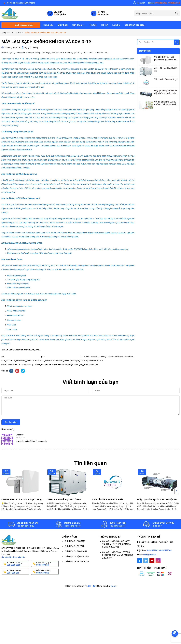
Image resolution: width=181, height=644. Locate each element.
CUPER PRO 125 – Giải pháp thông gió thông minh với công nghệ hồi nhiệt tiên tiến (166, 58)
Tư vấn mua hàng (18, 564)
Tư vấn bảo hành (18, 572)
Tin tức (93, 25)
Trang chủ (48, 25)
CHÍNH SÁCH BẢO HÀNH (76, 551)
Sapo (113, 586)
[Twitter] (146, 561)
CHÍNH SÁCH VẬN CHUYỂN (77, 556)
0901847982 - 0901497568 (159, 550)
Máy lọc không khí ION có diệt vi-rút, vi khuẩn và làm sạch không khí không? (166, 92)
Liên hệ (116, 25)
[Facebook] (140, 561)
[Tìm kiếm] (177, 13)
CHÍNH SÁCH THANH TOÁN (77, 562)
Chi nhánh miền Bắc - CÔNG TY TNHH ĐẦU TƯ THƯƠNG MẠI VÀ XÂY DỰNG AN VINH (116, 544)
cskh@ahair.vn (150, 555)
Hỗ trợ (104, 25)
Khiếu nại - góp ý (47, 564)
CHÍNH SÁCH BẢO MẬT (75, 541)
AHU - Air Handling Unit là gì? (166, 70)
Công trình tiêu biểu (135, 25)
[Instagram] (158, 561)
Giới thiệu (63, 25)
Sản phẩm (78, 25)
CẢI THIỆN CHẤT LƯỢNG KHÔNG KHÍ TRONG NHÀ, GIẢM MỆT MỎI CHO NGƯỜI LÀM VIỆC (166, 103)
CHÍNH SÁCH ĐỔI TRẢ (74, 546)
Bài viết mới (145, 51)
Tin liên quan (91, 463)
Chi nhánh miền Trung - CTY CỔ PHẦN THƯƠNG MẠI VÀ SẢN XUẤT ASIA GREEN (118, 555)
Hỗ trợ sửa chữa (47, 572)
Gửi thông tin (11, 422)
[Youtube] (152, 561)
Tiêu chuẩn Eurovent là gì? (166, 79)
